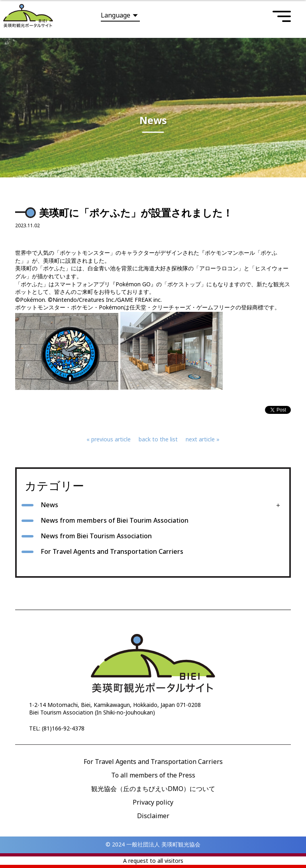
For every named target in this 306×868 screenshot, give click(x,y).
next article (200, 439)
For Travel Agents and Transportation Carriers (112, 551)
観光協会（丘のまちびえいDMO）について (153, 789)
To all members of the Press (153, 775)
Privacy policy (153, 802)
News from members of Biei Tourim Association (115, 520)
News (49, 505)
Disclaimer (153, 816)
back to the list (158, 439)
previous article (111, 439)
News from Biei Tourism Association (96, 536)
